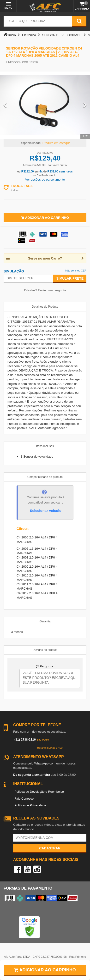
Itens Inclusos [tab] (45, 446)
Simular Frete (70, 278)
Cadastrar (50, 848)
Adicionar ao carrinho (45, 970)
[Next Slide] (85, 105)
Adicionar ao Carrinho (45, 218)
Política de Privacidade (30, 805)
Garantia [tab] (45, 621)
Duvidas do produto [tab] (45, 650)
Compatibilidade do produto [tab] (45, 477)
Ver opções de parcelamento (45, 180)
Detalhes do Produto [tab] (45, 307)
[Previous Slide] (5, 105)
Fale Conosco (24, 799)
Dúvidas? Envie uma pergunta (45, 290)
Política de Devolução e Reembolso (39, 792)
